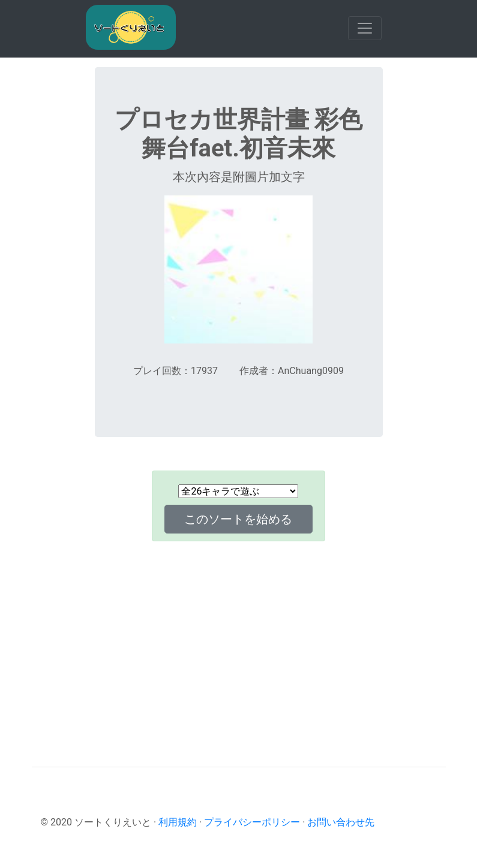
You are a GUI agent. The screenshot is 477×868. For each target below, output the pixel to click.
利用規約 (178, 822)
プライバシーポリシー (252, 822)
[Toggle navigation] (365, 28)
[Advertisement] (239, 635)
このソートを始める (238, 519)
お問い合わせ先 (341, 822)
